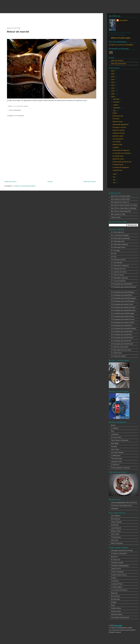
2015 (113, 77)
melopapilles (11, 7)
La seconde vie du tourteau (122, 153)
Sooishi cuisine (116, 611)
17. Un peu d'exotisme (118, 281)
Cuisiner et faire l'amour (119, 575)
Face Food (115, 540)
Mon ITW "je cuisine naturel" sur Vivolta (124, 205)
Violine (115, 113)
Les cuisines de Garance (119, 590)
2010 (113, 91)
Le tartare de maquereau (121, 167)
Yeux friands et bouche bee (120, 617)
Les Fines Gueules (117, 452)
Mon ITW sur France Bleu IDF (121, 211)
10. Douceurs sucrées (118, 260)
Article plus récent (10, 182)
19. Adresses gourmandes (120, 347)
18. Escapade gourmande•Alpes (122, 284)
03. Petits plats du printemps (120, 238)
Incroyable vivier (118, 156)
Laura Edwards (116, 528)
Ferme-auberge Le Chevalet (120, 468)
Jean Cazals (115, 534)
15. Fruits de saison (118, 275)
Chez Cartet (115, 449)
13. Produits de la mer (118, 269)
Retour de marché (18, 32)
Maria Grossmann (117, 543)
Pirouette (114, 446)
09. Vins (114, 257)
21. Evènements (116, 353)
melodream (115, 508)
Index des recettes (117, 61)
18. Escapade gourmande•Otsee (122, 332)
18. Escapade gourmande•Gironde (122, 316)
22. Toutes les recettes (118, 356)
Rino (113, 431)
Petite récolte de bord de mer (122, 162)
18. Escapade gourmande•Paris (121, 335)
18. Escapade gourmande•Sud (121, 341)
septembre (117, 108)
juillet (115, 174)
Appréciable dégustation (121, 124)
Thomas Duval (116, 537)
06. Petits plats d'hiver (118, 247)
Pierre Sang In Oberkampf (120, 440)
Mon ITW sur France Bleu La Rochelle (124, 208)
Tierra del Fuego (116, 459)
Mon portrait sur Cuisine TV (120, 202)
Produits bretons (118, 164)
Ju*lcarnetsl (115, 581)
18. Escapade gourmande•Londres (123, 323)
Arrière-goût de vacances (121, 150)
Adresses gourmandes (118, 64)
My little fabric (116, 599)
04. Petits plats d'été (118, 241)
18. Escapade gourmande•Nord (121, 326)
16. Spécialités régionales (119, 278)
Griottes (114, 578)
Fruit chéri (116, 119)
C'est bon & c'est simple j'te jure (121, 505)
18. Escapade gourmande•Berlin (122, 295)
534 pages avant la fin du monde (122, 550)
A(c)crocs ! (115, 557)
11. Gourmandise (117, 263)
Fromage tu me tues (119, 127)
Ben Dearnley (116, 519)
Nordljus (114, 602)
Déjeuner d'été (117, 144)
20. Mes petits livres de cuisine (121, 350)
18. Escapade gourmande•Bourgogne (123, 298)
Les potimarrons (118, 139)
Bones (113, 425)
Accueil (50, 182)
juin (114, 177)
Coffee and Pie (116, 569)
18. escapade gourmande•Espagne (123, 313)
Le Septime (115, 428)
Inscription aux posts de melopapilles (121, 45)
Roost (113, 605)
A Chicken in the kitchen (119, 553)
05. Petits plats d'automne (120, 244)
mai (114, 180)
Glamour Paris (116, 217)
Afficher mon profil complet (121, 38)
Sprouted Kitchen (117, 614)
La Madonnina (116, 455)
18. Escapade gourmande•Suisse (122, 344)
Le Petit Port (115, 465)
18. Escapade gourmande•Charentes (123, 307)
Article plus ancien (90, 182)
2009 (113, 94)
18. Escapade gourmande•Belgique (123, 292)
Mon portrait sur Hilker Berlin (120, 199)
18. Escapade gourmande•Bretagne (123, 301)
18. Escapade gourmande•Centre (122, 304)
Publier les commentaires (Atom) (25, 186)
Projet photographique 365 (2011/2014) (124, 502)
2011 (113, 88)
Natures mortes (118, 122)
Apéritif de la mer (118, 159)
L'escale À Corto (116, 462)
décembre (116, 99)
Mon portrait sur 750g (118, 214)
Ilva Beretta (115, 525)
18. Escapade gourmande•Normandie (123, 329)
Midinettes (114, 593)
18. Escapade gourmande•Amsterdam (124, 287)
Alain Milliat (115, 443)
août (115, 111)
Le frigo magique (117, 587)
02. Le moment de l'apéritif (20, 106)
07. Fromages (116, 251)
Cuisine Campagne (117, 572)
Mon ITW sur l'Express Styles (121, 196)
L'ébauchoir (115, 434)
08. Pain (114, 254)
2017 (113, 71)
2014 (113, 79)
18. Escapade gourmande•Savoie (122, 338)
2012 (113, 85)
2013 (113, 82)
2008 (113, 97)
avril (115, 182)
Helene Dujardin (116, 522)
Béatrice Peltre (116, 531)
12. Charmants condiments (120, 266)
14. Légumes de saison (119, 272)
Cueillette (116, 147)
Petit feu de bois (118, 116)
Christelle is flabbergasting (120, 566)
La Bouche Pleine (117, 584)
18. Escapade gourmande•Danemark (123, 310)
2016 (113, 74)
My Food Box (115, 596)
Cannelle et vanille (117, 563)
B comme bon (116, 560)
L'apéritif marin (117, 170)
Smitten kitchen (116, 608)
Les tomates (117, 142)
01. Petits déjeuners (118, 232)
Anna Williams (116, 516)
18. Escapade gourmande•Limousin (123, 319)
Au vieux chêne (116, 437)
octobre (116, 105)
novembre (116, 102)
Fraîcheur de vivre (119, 133)
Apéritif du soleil (118, 136)
